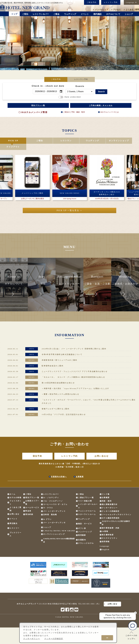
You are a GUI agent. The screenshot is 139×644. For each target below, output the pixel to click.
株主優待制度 (108, 529)
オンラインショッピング (54, 528)
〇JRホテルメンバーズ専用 (33, 112)
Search (101, 92)
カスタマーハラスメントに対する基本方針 (116, 517)
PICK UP (11, 141)
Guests (80, 86)
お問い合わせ (102, 450)
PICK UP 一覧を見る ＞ (69, 204)
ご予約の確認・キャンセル (101, 105)
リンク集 (106, 488)
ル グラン (48, 513)
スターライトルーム (87, 508)
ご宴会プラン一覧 (86, 491)
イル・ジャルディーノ (53, 495)
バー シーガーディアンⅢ (54, 517)
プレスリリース (16, 528)
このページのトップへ (131, 636)
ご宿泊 (35, 141)
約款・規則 (107, 495)
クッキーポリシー (110, 502)
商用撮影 (82, 529)
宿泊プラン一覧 (38, 105)
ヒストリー (15, 522)
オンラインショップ (104, 141)
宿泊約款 (29, 508)
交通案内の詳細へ (59, 471)
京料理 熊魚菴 (50, 509)
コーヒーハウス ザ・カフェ (55, 498)
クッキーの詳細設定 (111, 505)
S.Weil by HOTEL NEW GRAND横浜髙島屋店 (59, 534)
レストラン (58, 141)
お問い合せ (15, 508)
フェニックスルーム (87, 505)
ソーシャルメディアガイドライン (117, 509)
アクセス (116, 10)
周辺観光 (14, 517)
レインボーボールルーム (88, 500)
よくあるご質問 (131, 10)
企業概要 (80, 471)
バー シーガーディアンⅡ (54, 505)
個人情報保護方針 (110, 498)
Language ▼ (131, 2)
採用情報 (106, 535)
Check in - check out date (48, 86)
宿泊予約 (37, 450)
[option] (32, 172)
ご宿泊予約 (92, 2)
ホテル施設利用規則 (111, 512)
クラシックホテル (86, 537)
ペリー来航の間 (85, 495)
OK (107, 638)
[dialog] (68, 633)
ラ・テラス (48, 502)
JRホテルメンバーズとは (109, 112)
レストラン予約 (111, 2)
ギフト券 (82, 522)
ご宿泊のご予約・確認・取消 (74, 112)
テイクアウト (127, 141)
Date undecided (69, 97)
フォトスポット (16, 496)
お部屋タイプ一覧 (32, 496)
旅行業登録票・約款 (111, 522)
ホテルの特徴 (16, 491)
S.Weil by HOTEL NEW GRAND (59, 525)
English (106, 543)
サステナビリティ (110, 532)
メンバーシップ (100, 10)
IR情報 (105, 525)
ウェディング (81, 141)
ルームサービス (32, 501)
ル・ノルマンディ (51, 491)
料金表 (28, 505)
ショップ (47, 521)
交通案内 (82, 534)
